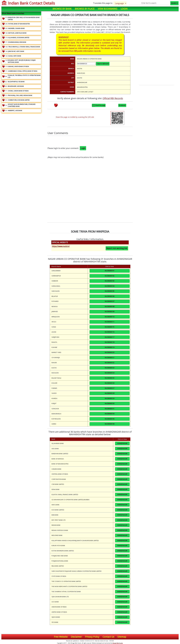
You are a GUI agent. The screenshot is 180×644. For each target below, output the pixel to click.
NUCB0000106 (110, 296)
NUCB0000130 (110, 403)
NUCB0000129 (110, 398)
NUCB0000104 (110, 286)
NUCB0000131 (110, 409)
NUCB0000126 (110, 383)
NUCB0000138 (110, 424)
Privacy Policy (92, 637)
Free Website (61, 637)
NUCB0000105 (110, 291)
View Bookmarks (108, 9)
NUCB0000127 (110, 388)
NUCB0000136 (110, 419)
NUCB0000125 (110, 378)
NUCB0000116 (110, 332)
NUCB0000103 (110, 281)
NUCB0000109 (110, 311)
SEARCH (174, 3)
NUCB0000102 (110, 276)
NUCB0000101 (110, 271)
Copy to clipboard (103, 64)
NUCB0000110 (110, 317)
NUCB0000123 (110, 368)
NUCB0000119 (110, 347)
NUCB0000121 (110, 358)
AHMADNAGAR (122, 443)
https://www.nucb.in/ (61, 246)
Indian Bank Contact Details (31, 3)
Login (124, 9)
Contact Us (108, 637)
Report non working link (117, 248)
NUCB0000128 (110, 393)
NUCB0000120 (110, 352)
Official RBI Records (113, 98)
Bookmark (122, 105)
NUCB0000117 (110, 337)
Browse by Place (85, 9)
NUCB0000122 (110, 363)
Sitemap (122, 637)
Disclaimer (76, 637)
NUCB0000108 (110, 306)
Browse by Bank (62, 9)
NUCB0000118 (110, 342)
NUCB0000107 (110, 301)
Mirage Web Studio (118, 643)
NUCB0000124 (110, 373)
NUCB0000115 (110, 327)
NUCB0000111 (110, 322)
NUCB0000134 (110, 414)
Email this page (99, 105)
